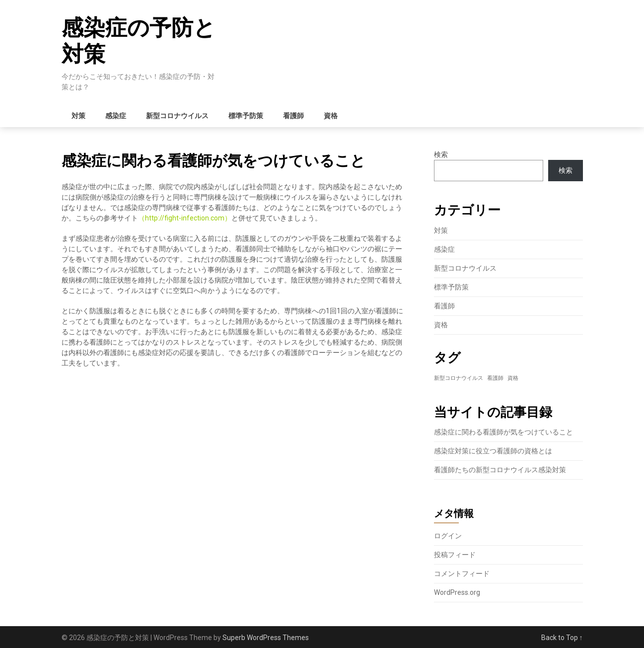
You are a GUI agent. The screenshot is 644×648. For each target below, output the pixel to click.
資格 (331, 116)
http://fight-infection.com (185, 218)
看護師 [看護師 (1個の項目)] (495, 378)
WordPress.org (457, 592)
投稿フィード (455, 555)
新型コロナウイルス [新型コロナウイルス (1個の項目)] (459, 378)
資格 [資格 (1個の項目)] (513, 378)
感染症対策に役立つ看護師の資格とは (493, 451)
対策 (78, 116)
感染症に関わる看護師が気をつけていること (503, 432)
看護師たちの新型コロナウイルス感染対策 (500, 470)
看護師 (293, 116)
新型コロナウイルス (177, 116)
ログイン (448, 536)
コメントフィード (462, 574)
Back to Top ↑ (562, 638)
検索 (441, 154)
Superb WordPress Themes (266, 638)
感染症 (116, 116)
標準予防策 (246, 116)
